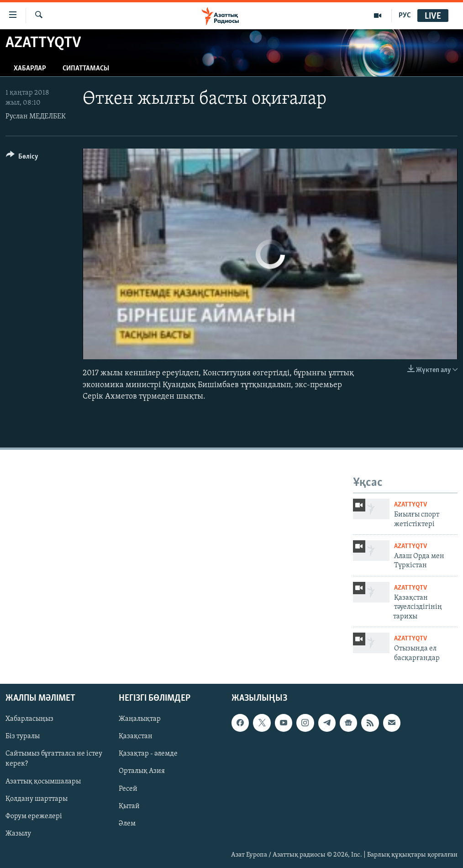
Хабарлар (30, 69)
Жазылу (18, 834)
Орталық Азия (142, 772)
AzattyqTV (410, 505)
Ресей (128, 789)
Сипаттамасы (86, 69)
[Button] (22, 158)
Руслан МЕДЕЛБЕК (36, 117)
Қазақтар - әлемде (148, 754)
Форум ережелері (34, 816)
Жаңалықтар (140, 719)
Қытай (129, 806)
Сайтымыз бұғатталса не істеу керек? (54, 759)
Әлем (127, 824)
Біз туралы (23, 737)
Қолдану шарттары (37, 799)
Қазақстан (136, 737)
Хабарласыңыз (29, 719)
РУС (405, 16)
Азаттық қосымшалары (43, 782)
